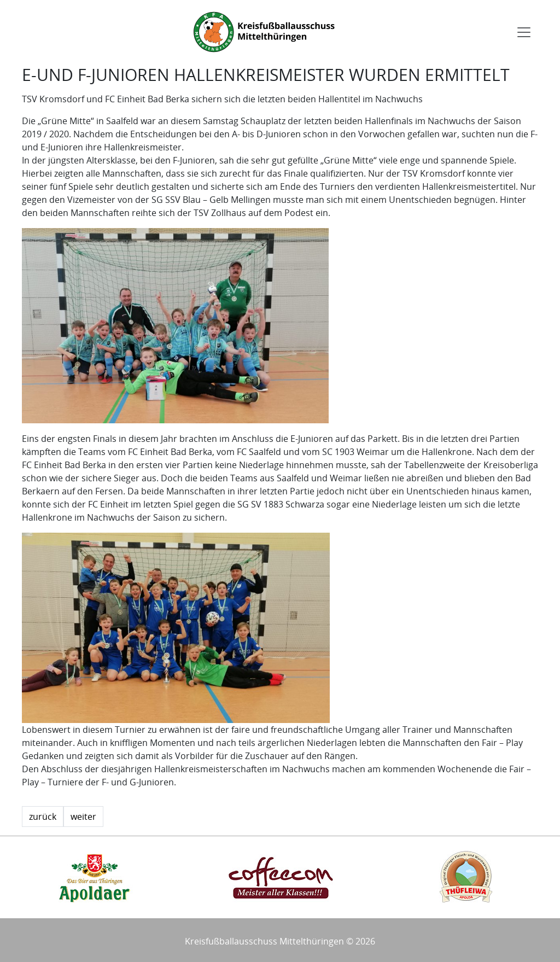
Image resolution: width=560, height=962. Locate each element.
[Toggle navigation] (524, 32)
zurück (43, 817)
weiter (83, 817)
